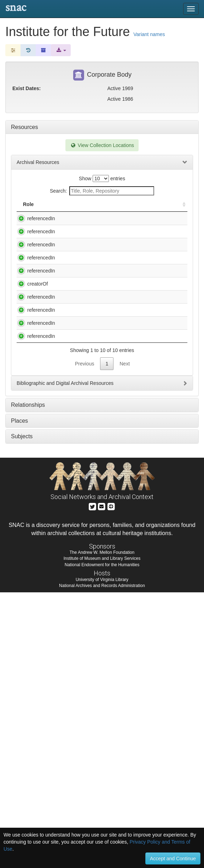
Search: (102, 191)
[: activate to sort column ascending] (181, 208)
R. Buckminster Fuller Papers (87, 542)
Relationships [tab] (28, 681)
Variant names (149, 34)
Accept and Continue (173, 858)
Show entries (102, 178)
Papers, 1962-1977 (76, 501)
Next (125, 639)
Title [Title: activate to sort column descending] (63, 211)
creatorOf (30, 425)
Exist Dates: (27, 88)
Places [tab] (19, 696)
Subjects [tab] (22, 712)
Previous (84, 639)
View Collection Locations (102, 145)
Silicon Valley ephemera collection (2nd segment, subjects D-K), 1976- (82, 591)
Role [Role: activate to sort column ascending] (28, 211)
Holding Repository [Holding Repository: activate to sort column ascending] (144, 208)
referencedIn (34, 225)
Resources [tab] (24, 127)
